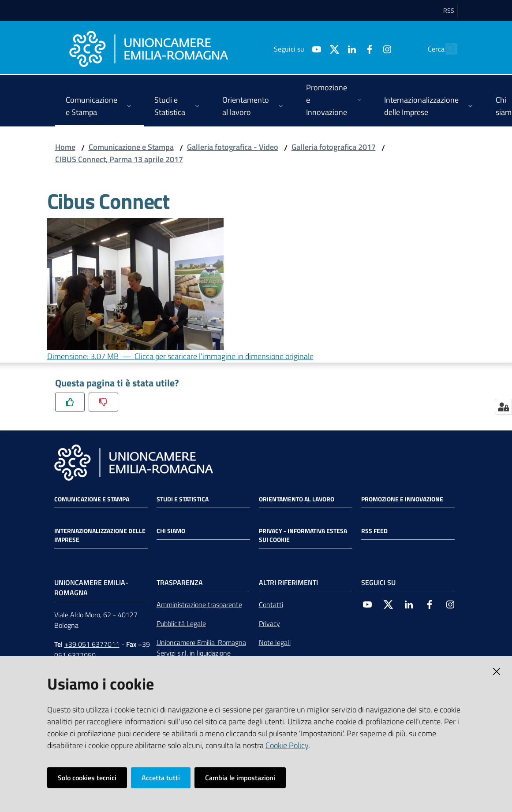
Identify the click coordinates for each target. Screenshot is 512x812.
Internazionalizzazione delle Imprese (100, 535)
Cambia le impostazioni (240, 778)
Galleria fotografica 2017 (334, 147)
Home (65, 147)
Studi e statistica (183, 499)
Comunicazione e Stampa (131, 147)
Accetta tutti (161, 778)
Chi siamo (171, 531)
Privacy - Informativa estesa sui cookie (303, 535)
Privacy (269, 623)
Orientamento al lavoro (297, 499)
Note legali (275, 642)
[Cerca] (447, 49)
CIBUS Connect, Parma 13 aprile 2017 (119, 159)
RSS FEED (374, 531)
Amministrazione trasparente (199, 604)
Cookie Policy (287, 745)
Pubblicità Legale (181, 623)
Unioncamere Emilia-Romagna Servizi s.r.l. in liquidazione (201, 648)
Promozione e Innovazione (402, 499)
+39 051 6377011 (92, 644)
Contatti (271, 604)
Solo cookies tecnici (87, 778)
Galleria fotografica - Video (233, 147)
